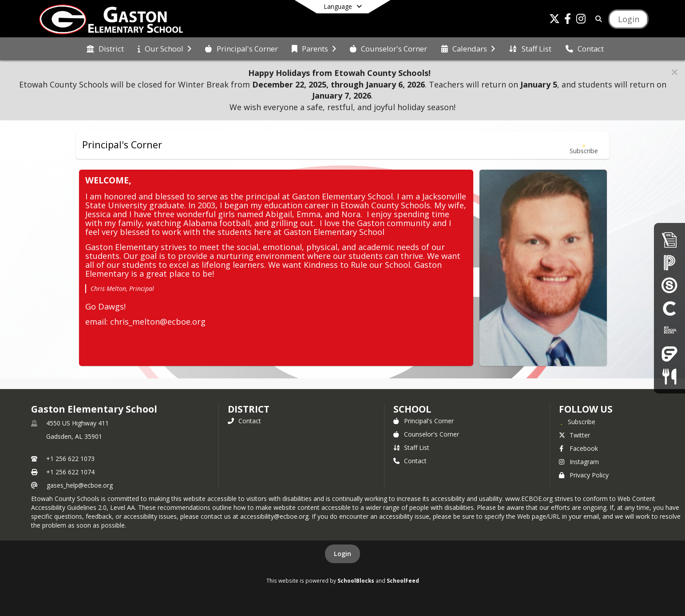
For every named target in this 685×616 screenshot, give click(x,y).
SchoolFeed (403, 580)
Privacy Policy (584, 475)
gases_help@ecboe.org (80, 485)
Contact (244, 421)
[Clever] (669, 308)
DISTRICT (249, 409)
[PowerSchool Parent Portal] (669, 262)
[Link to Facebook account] (568, 20)
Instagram (579, 462)
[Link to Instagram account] (581, 20)
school (412, 409)
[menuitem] (105, 49)
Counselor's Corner (426, 434)
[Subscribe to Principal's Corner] (584, 145)
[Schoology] (669, 285)
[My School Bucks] (669, 331)
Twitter (574, 435)
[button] (675, 72)
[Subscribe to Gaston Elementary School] (577, 421)
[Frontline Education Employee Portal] (669, 354)
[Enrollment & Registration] (669, 240)
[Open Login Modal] (628, 19)
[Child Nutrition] (669, 376)
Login (342, 554)
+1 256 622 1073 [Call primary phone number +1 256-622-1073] (70, 459)
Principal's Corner (424, 421)
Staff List (411, 447)
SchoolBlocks (356, 580)
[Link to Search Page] (597, 19)
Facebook (578, 448)
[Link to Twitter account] (554, 20)
